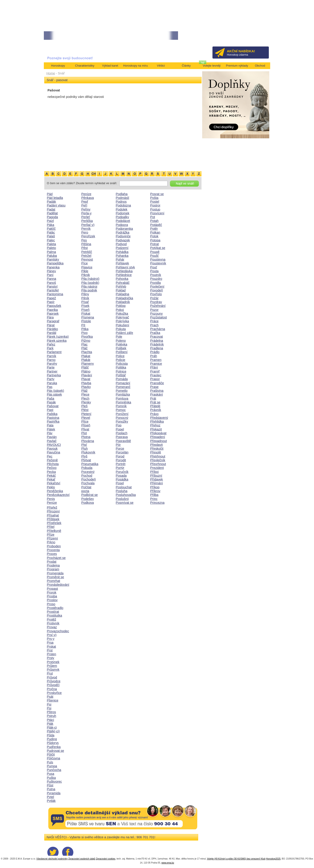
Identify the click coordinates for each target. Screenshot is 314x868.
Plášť (85, 367)
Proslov (52, 600)
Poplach (122, 433)
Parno (51, 360)
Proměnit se (56, 577)
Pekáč (51, 476)
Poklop (121, 306)
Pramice (156, 364)
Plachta (87, 352)
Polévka (122, 344)
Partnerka (54, 375)
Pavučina (54, 452)
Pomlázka (123, 394)
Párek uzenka (57, 341)
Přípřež (52, 508)
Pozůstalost (159, 317)
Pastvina (53, 418)
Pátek (51, 429)
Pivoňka (87, 337)
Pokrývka (122, 321)
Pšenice (53, 700)
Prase (155, 387)
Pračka (155, 333)
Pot (153, 217)
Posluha (122, 491)
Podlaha (122, 194)
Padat (51, 209)
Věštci (161, 66)
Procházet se (56, 558)
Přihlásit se (258, 37)
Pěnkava (88, 198)
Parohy (52, 364)
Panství (52, 287)
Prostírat (53, 612)
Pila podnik (89, 290)
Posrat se (157, 194)
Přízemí (53, 538)
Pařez (51, 344)
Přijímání (157, 483)
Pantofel (53, 290)
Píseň (86, 310)
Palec (51, 240)
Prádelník (157, 344)
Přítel (51, 527)
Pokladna (123, 294)
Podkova (88, 503)
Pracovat (157, 337)
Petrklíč (87, 252)
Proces (52, 554)
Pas (50, 387)
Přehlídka (157, 421)
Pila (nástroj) (90, 279)
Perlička (87, 221)
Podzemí (122, 248)
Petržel (86, 256)
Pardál (52, 333)
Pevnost (87, 259)
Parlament (54, 352)
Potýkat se (158, 248)
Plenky (86, 402)
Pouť (154, 267)
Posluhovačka (126, 495)
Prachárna (158, 329)
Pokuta (121, 329)
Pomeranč (123, 387)
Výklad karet (110, 66)
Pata (50, 425)
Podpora (122, 225)
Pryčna (52, 689)
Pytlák (51, 801)
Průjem (52, 666)
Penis (51, 499)
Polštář (121, 375)
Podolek (122, 209)
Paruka (52, 383)
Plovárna (88, 441)
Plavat (86, 379)
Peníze (52, 503)
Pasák (51, 402)
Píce (85, 263)
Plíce (85, 421)
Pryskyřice (54, 693)
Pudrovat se (56, 751)
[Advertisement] (123, 137)
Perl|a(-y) (88, 225)
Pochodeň (89, 479)
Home (51, 73)
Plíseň (86, 425)
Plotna (86, 437)
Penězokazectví (58, 495)
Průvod (52, 677)
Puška (51, 778)
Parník (52, 356)
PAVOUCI (54, 445)
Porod (120, 456)
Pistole (86, 321)
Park (50, 348)
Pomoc (121, 410)
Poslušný (122, 499)
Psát (50, 697)
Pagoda (53, 217)
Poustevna (158, 259)
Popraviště (123, 441)
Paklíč (51, 229)
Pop (119, 425)
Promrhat (54, 581)
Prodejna (53, 565)
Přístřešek (54, 523)
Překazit (156, 429)
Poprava (122, 437)
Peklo (51, 487)
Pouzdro (156, 279)
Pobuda (87, 468)
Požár (155, 298)
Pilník (85, 298)
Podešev (88, 499)
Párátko (53, 329)
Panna (52, 279)
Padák (52, 202)
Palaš (51, 236)
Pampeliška (55, 263)
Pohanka (122, 256)
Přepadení (158, 437)
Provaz (52, 627)
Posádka (122, 479)
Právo (155, 414)
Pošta (154, 198)
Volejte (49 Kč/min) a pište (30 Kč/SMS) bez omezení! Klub (236, 859)
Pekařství (54, 483)
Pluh (85, 449)
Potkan (155, 232)
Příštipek (53, 519)
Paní (50, 275)
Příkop (155, 487)
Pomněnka (124, 402)
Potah (155, 221)
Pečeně (52, 460)
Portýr (120, 468)
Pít (83, 325)
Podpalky (122, 217)
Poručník (122, 472)
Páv (50, 433)
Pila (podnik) (90, 283)
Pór (118, 445)
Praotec (156, 375)
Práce (155, 321)
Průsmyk (53, 670)
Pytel (51, 797)
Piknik (86, 275)
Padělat (52, 213)
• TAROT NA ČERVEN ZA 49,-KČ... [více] (68, 36)
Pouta (155, 271)
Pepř (85, 202)
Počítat (86, 487)
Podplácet (123, 221)
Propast (53, 589)
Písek (85, 306)
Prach (155, 325)
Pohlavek (122, 263)
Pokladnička (125, 298)
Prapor (155, 379)
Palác (51, 232)
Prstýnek (53, 662)
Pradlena (157, 348)
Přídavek (157, 479)
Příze (51, 535)
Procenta (53, 550)
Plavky (86, 387)
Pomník (121, 406)
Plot (84, 433)
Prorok (52, 592)
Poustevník (158, 263)
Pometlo (122, 391)
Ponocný (122, 418)
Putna (51, 789)
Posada (121, 476)
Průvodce (54, 681)
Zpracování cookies (106, 859)
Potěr (154, 229)
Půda (51, 735)
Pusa (51, 774)
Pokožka (122, 314)
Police (120, 356)
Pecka (51, 472)
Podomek (123, 213)
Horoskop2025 (273, 859)
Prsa (50, 643)
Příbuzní (156, 476)
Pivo (85, 333)
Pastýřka (53, 421)
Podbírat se (90, 495)
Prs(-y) (52, 635)
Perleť (86, 217)
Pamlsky (53, 259)
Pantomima (55, 294)
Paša (51, 398)
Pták (50, 724)
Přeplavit (157, 445)
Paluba (52, 256)
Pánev (52, 271)
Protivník (53, 623)
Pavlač (52, 441)
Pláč (85, 348)
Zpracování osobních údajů (82, 859)
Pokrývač (122, 317)
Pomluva (122, 398)
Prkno (51, 542)
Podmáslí (123, 198)
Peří (84, 205)
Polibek (121, 348)
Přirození (53, 511)
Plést (85, 410)
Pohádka (122, 252)
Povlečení (157, 287)
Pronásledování (58, 585)
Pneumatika (90, 464)
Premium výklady (237, 66)
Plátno (86, 371)
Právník (156, 410)
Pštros (52, 712)
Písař (85, 302)
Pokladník (123, 302)
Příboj (155, 472)
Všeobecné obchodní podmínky (52, 859)
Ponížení (122, 414)
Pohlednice (124, 275)
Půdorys (53, 743)
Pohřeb (121, 287)
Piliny (85, 294)
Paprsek (53, 314)
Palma (52, 252)
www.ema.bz (168, 863)
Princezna (157, 503)
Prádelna (157, 341)
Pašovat (53, 406)
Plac (85, 344)
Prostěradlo (55, 608)
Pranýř (155, 371)
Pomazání (123, 383)
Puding (52, 739)
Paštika (52, 414)
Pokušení (123, 325)
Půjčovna (54, 758)
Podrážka (123, 232)
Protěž (52, 619)
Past (50, 410)
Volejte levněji (212, 66)
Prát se (155, 402)
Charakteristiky (85, 66)
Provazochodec (58, 631)
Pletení (86, 414)
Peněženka (55, 491)
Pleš (85, 406)
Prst (50, 650)
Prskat (52, 647)
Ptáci (51, 720)
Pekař (51, 479)
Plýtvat (86, 460)
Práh (154, 356)
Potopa (155, 240)
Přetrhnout (158, 456)
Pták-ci (52, 727)
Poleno (121, 341)
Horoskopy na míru (136, 66)
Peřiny (86, 209)
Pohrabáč (123, 283)
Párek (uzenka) (58, 337)
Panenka (53, 267)
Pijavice (87, 267)
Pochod (87, 476)
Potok (154, 236)
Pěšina (86, 244)
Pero (85, 232)
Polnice (121, 371)
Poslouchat (124, 487)
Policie (121, 360)
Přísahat (53, 515)
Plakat (86, 356)
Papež (52, 298)
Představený (159, 418)
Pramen (156, 360)
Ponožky (122, 421)
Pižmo (86, 341)
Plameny (88, 364)
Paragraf (53, 321)
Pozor (155, 310)
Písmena (88, 317)
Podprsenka (124, 229)
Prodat (52, 562)
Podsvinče (123, 236)
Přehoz (155, 425)
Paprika (52, 310)
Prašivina (157, 391)
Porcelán (122, 452)
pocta (85, 491)
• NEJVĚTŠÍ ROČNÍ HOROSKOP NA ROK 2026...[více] (127, 36)
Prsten (52, 654)
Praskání (157, 394)
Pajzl (50, 221)
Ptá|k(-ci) (53, 731)
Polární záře (125, 333)
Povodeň (157, 290)
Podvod (121, 244)
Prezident (157, 468)
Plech (85, 398)
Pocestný (88, 472)
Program (53, 569)
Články (186, 66)
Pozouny (157, 314)
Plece (85, 394)
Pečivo (52, 468)
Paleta (52, 244)
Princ (154, 499)
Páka (51, 225)
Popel (120, 429)
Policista (122, 364)
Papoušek (54, 306)
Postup (155, 209)
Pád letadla (55, 198)
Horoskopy (58, 66)
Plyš (84, 456)
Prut (50, 673)
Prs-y (51, 639)
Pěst (85, 248)
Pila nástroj (89, 287)
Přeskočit (157, 449)
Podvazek (123, 240)
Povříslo (156, 294)
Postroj (155, 205)
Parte (51, 367)
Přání (154, 367)
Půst (50, 785)
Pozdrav (156, 302)
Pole (119, 337)
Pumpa (52, 766)
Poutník (156, 275)
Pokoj (120, 310)
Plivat (85, 429)
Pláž (85, 391)
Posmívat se (125, 503)
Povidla (156, 283)
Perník (86, 229)
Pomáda (122, 379)
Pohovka (122, 279)
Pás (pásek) (56, 391)
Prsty (51, 658)
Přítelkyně (54, 531)
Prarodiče (157, 383)
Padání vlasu (56, 205)
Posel (120, 483)
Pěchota (53, 464)
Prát (153, 398)
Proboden (54, 546)
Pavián (52, 437)
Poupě (155, 252)
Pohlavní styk (125, 267)
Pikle (85, 271)
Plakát (86, 360)
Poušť (155, 256)
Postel (155, 202)
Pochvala (88, 483)
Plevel (86, 418)
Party (51, 379)
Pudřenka (54, 747)
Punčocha (54, 770)
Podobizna (123, 205)
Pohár (120, 259)
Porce (120, 449)
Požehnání (158, 306)
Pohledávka (124, 271)
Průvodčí (53, 685)
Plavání (87, 375)
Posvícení (157, 213)
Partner (52, 371)
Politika (121, 367)
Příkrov (155, 491)
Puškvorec (54, 782)
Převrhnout (158, 464)
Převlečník (158, 460)
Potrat (155, 244)
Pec (50, 456)
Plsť (84, 445)
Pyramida (54, 793)
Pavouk (52, 449)
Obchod (260, 66)
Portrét (121, 464)
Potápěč (156, 225)
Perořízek (88, 236)
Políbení (122, 352)
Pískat (86, 314)
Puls (50, 762)
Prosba (52, 596)
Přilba (154, 495)
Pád (50, 194)
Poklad (121, 290)
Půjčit (51, 754)
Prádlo (155, 352)
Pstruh (52, 716)
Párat (51, 325)
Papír (51, 302)
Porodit (121, 460)
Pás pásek (54, 394)
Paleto (52, 248)
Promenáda (55, 573)
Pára (50, 317)
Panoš (52, 283)
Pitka (85, 329)
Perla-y (87, 213)
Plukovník (88, 452)
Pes (84, 240)
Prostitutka (55, 615)
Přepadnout (159, 441)
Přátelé (155, 406)
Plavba (86, 383)
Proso (51, 604)
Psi (49, 704)
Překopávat (158, 433)
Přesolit (156, 452)
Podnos (121, 202)
